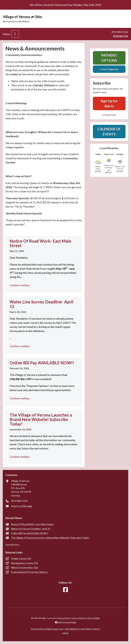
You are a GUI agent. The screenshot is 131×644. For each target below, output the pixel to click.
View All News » (13, 545)
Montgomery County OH (24, 563)
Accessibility (94, 618)
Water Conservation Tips (25, 567)
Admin (65, 633)
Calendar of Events (109, 132)
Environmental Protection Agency (29, 572)
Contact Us (121, 36)
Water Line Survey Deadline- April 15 (31, 529)
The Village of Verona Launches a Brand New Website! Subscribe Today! (50, 538)
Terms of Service (79, 618)
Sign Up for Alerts (109, 103)
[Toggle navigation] (15, 34)
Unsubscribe (109, 115)
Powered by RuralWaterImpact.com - (66, 629)
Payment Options (109, 58)
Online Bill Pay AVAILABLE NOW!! (30, 533)
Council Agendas (109, 69)
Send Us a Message (22, 506)
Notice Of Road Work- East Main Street (32, 524)
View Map (16, 495)
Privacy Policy (64, 618)
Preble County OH (21, 559)
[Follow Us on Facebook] (65, 590)
